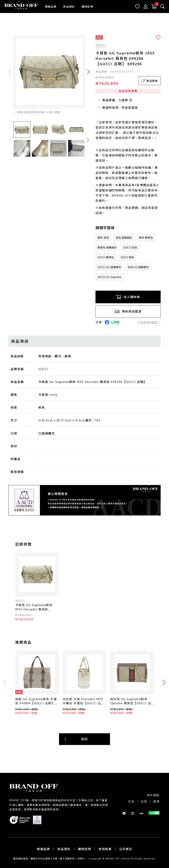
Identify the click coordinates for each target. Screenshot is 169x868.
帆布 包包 (103, 238)
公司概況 (126, 849)
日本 (131, 801)
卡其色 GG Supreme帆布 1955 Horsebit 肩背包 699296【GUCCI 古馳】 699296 (34, 607)
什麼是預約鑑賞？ (149, 322)
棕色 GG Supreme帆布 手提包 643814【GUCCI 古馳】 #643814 (36, 701)
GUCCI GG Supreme (109, 277)
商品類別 (69, 7)
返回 (84, 739)
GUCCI (101, 45)
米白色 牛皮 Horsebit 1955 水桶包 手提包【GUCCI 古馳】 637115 (83, 701)
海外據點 (153, 795)
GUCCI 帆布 (127, 257)
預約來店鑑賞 (128, 311)
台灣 (144, 801)
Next (88, 140)
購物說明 (87, 7)
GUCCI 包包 (130, 247)
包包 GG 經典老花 (138, 267)
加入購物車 (128, 297)
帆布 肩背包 (146, 238)
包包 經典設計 (124, 238)
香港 (156, 801)
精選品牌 (51, 7)
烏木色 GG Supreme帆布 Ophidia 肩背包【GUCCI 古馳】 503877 (131, 701)
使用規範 (105, 849)
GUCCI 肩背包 (106, 257)
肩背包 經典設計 (107, 247)
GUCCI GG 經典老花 (109, 267)
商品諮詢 (150, 81)
